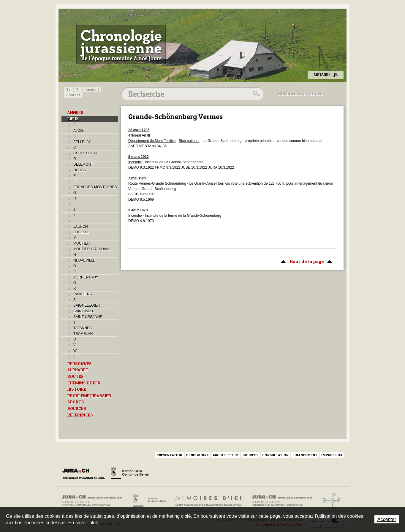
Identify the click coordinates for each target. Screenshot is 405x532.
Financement (305, 455)
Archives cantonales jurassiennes (94, 501)
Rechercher (256, 94)
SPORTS (76, 402)
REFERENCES (80, 415)
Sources (250, 455)
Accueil (92, 90)
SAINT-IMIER (84, 311)
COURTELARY (86, 153)
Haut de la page (305, 261)
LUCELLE (81, 232)
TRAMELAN (83, 334)
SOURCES (77, 408)
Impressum (332, 455)
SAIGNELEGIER (87, 305)
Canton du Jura (85, 474)
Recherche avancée (300, 94)
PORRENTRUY (86, 277)
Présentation (169, 455)
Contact (73, 95)
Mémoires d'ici (209, 501)
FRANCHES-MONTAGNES (95, 187)
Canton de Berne (130, 474)
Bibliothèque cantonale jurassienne (282, 501)
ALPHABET (78, 370)
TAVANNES (83, 328)
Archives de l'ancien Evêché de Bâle (330, 501)
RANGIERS (83, 294)
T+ (68, 90)
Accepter (387, 519)
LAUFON (81, 227)
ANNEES (75, 113)
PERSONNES (80, 364)
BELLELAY (82, 142)
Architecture (226, 455)
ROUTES (76, 376)
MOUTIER (82, 243)
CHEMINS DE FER (84, 383)
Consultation (275, 455)
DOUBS (80, 170)
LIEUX (73, 119)
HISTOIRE (77, 389)
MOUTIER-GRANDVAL (92, 249)
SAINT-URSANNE (88, 317)
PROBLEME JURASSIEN (89, 396)
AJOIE (79, 131)
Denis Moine (197, 455)
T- (78, 90)
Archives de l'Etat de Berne (149, 501)
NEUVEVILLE (84, 260)
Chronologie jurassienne (121, 45)
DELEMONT (83, 164)
